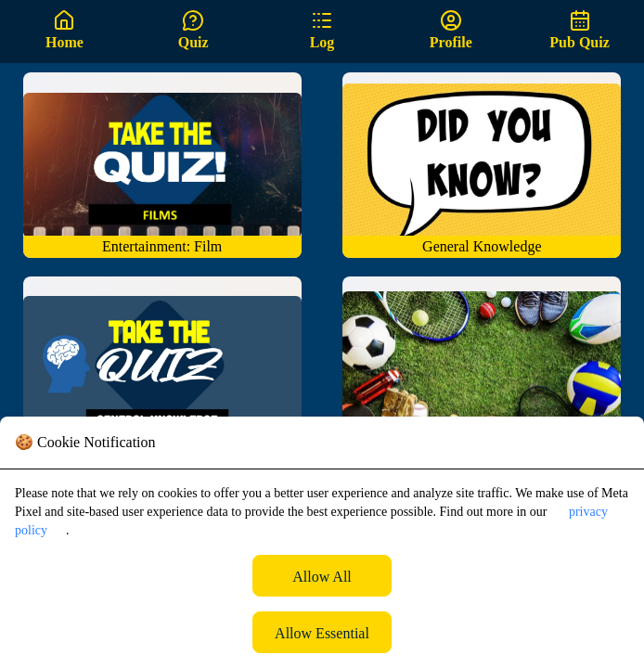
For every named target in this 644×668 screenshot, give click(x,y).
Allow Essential (322, 633)
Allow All (322, 577)
